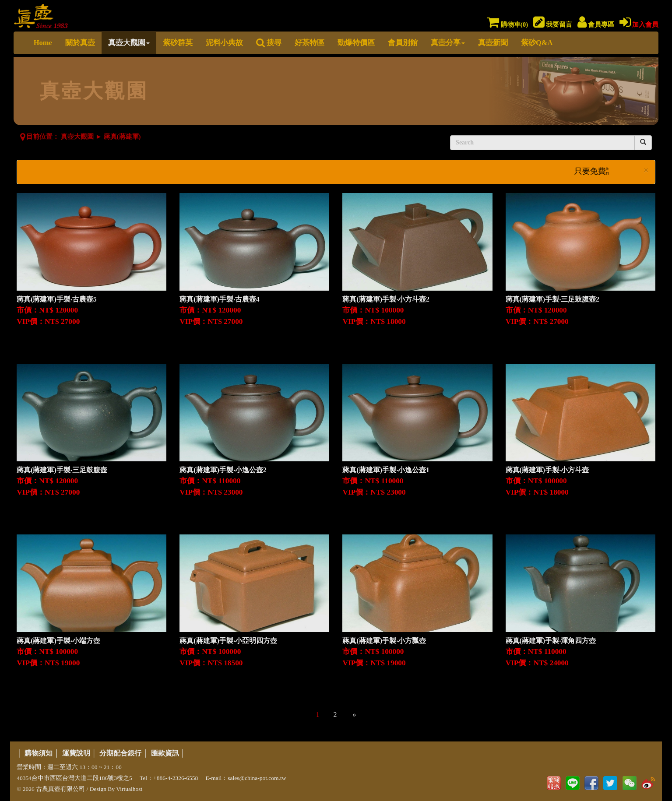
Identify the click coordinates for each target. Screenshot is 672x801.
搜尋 (269, 43)
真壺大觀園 (129, 43)
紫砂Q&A (537, 43)
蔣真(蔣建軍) (122, 137)
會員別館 (403, 43)
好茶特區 (310, 43)
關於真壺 (80, 43)
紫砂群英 (178, 43)
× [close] (646, 170)
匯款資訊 (165, 753)
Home (43, 43)
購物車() (507, 25)
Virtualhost (129, 789)
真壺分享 (448, 43)
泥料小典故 (224, 43)
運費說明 (76, 753)
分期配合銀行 (120, 753)
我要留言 (553, 25)
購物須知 (39, 753)
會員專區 (596, 25)
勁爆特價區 (356, 43)
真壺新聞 (493, 43)
